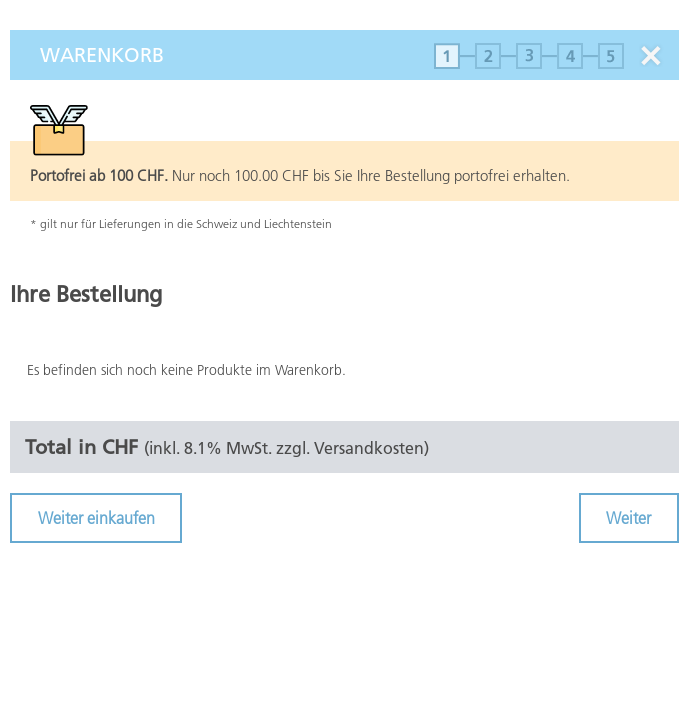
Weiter (628, 518)
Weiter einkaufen (96, 518)
